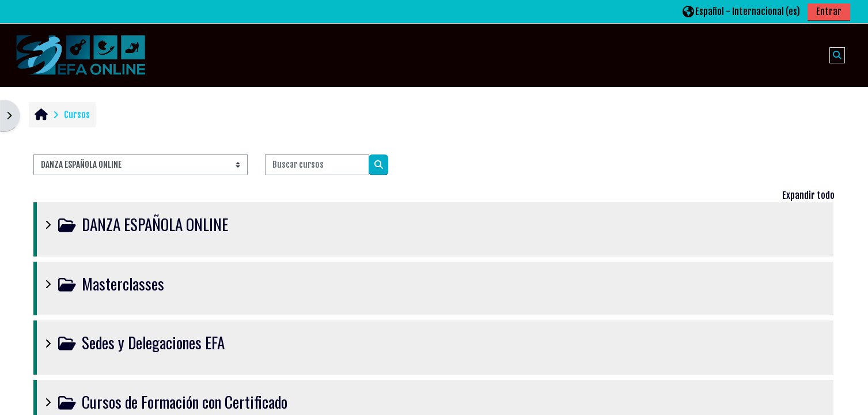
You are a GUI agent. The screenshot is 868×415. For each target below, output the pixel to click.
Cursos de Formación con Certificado (185, 402)
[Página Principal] (81, 55)
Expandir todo (808, 195)
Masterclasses (123, 284)
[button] (741, 11)
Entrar (829, 12)
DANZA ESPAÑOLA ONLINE (155, 224)
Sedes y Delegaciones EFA (153, 342)
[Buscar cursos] (317, 165)
